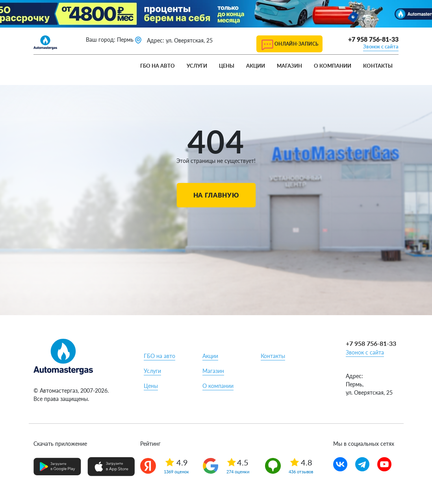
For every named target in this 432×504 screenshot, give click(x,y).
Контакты (378, 66)
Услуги (197, 66)
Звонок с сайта (381, 46)
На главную (216, 195)
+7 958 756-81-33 (373, 39)
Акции (256, 66)
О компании (333, 66)
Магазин (289, 66)
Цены (227, 66)
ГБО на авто (158, 66)
